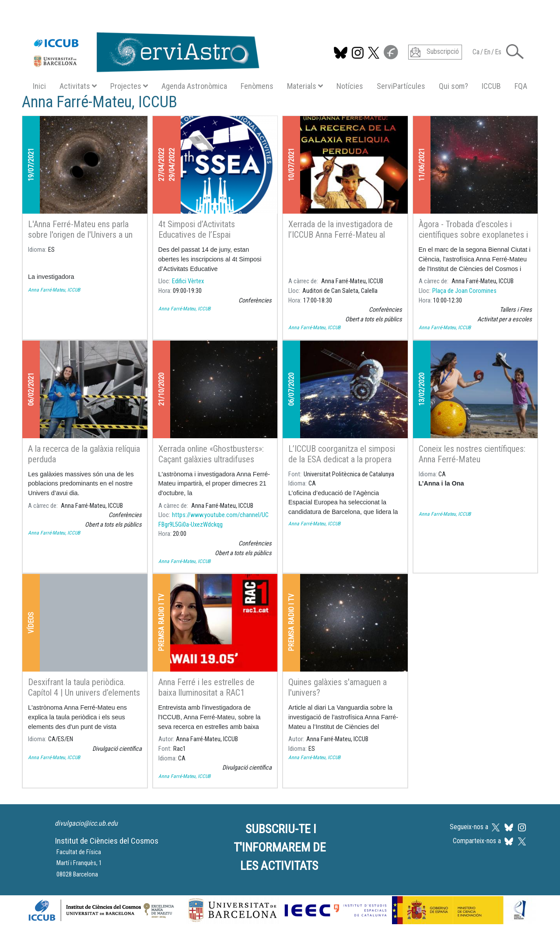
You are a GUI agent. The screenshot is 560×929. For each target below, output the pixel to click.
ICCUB (491, 86)
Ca (476, 52)
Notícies (350, 86)
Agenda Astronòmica (194, 86)
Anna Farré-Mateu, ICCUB (54, 290)
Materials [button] (305, 86)
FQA (521, 86)
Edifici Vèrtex (188, 281)
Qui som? (453, 86)
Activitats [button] (78, 86)
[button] (515, 51)
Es (498, 52)
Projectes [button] (129, 86)
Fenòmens (257, 86)
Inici (39, 86)
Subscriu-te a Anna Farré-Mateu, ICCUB (25, 799)
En (487, 52)
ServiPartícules (401, 86)
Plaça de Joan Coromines (464, 291)
